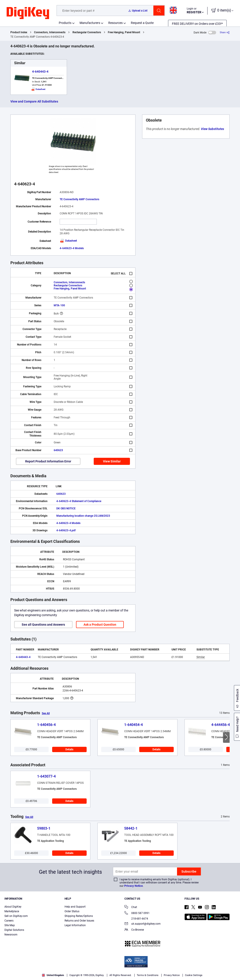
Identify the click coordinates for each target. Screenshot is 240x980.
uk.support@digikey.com (143, 924)
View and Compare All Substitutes (34, 101)
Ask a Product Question (100, 625)
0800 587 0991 (137, 913)
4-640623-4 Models (72, 248)
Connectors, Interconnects (50, 32)
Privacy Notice (133, 886)
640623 (58, 450)
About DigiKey (13, 907)
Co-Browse (134, 930)
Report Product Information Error (48, 461)
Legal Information (75, 925)
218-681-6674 (136, 919)
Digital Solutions (14, 930)
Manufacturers (90, 23)
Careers (9, 921)
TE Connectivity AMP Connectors (79, 199)
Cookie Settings (194, 975)
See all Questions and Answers (43, 625)
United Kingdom (53, 975)
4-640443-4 (40, 72)
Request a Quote (142, 23)
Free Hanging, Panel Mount (124, 32)
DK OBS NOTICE (66, 508)
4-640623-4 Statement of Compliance (79, 501)
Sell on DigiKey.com (16, 916)
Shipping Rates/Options (79, 916)
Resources (115, 23)
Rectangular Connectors (87, 32)
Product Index (19, 32)
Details (69, 749)
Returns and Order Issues (79, 921)
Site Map (10, 925)
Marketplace (12, 911)
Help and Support (75, 907)
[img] (28, 13)
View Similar (112, 461)
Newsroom (11, 935)
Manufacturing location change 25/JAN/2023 (83, 516)
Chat (131, 907)
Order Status (72, 911)
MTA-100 (59, 305)
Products (65, 23)
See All (46, 713)
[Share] (225, 32)
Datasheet (68, 241)
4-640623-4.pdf (66, 530)
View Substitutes (212, 129)
